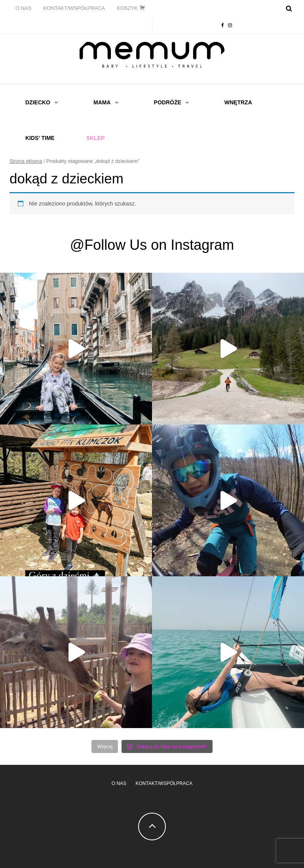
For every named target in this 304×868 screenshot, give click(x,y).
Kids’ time (40, 138)
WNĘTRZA (238, 102)
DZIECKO (38, 102)
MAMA (102, 102)
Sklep (96, 138)
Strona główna (26, 161)
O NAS (23, 8)
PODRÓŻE (168, 102)
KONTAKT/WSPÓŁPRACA (74, 8)
